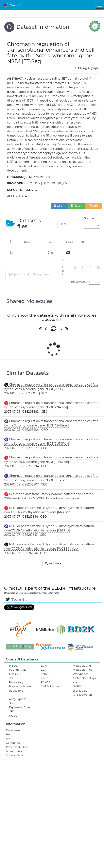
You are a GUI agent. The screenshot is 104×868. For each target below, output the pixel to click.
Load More (53, 563)
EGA (44, 666)
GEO (12, 711)
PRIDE (13, 666)
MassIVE (14, 674)
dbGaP (14, 703)
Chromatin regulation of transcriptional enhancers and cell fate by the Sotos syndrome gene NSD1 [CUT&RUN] (51, 442)
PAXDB (46, 682)
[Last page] (99, 267)
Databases (13, 730)
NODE (13, 716)
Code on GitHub (17, 747)
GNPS (77, 686)
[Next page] (90, 267)
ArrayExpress (18, 699)
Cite (59, 206)
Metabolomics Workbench (82, 672)
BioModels (80, 691)
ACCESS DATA (17, 196)
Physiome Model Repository (20, 688)
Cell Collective (50, 686)
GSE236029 (32, 183)
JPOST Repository (16, 680)
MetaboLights (82, 666)
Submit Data (14, 755)
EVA (44, 670)
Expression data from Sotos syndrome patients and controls (51, 494)
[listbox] (92, 226)
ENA (44, 674)
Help (9, 734)
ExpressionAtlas (20, 707)
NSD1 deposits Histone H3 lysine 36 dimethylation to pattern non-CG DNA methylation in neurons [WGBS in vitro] (49, 547)
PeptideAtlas (18, 670)
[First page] (74, 267)
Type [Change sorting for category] (50, 242)
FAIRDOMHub (82, 695)
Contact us (13, 743)
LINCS (45, 678)
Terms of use (14, 751)
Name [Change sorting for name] (28, 242)
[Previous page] (82, 267)
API (8, 739)
